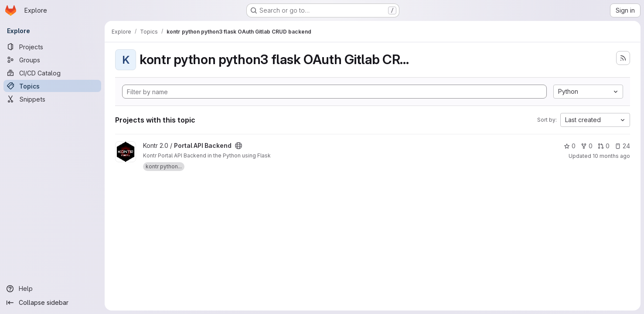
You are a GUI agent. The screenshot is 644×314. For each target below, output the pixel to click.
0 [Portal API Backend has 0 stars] (570, 146)
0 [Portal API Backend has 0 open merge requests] (604, 146)
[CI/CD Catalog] (52, 73)
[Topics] (52, 86)
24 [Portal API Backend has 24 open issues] (622, 146)
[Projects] (52, 47)
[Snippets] (52, 99)
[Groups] (52, 60)
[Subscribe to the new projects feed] (623, 58)
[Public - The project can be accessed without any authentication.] (239, 146)
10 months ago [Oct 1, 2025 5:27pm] (611, 156)
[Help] (52, 289)
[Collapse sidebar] (52, 303)
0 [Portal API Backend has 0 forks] (587, 146)
